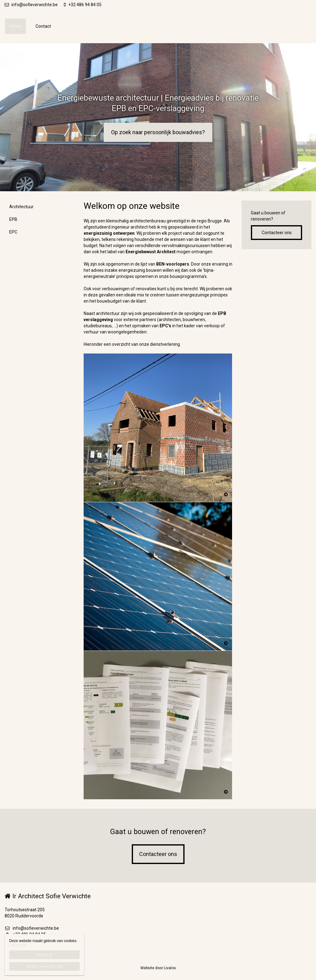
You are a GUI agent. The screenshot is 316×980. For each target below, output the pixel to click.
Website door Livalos (158, 968)
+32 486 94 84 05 (83, 5)
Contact (43, 26)
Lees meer (18, 945)
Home (15, 26)
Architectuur (21, 207)
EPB (13, 219)
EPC (13, 232)
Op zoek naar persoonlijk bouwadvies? (158, 132)
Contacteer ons (277, 233)
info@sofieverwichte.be (31, 5)
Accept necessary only (44, 966)
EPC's (165, 326)
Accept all (44, 955)
